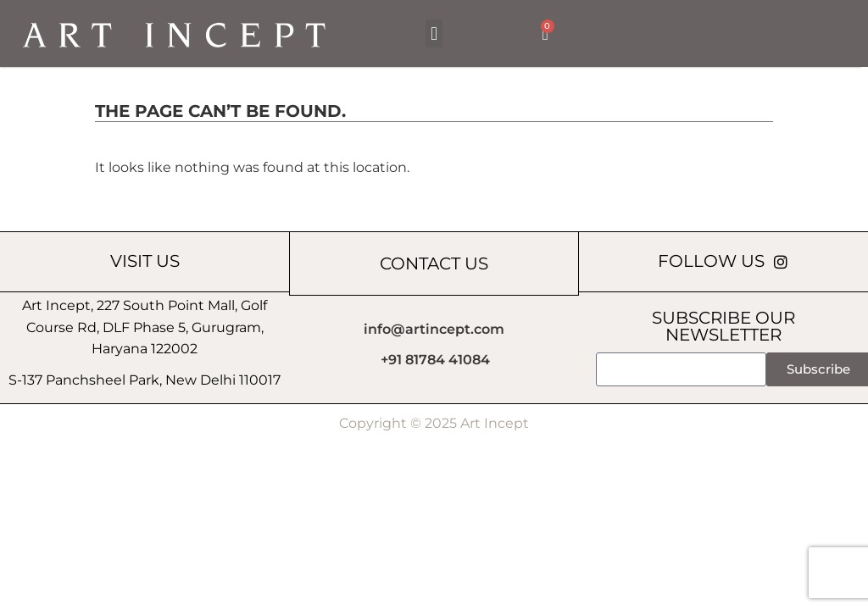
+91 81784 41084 (435, 360)
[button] (434, 33)
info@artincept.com (434, 329)
